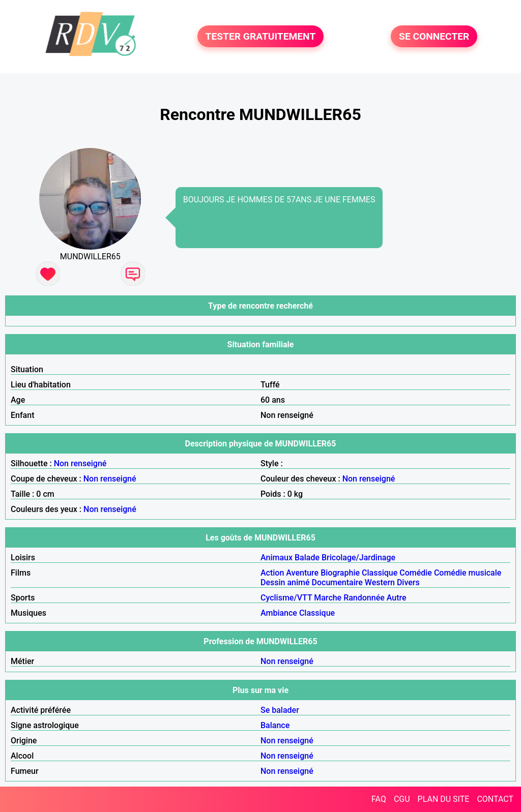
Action (272, 573)
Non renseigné (80, 463)
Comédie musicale (468, 573)
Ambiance (279, 613)
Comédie (416, 573)
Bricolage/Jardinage (358, 558)
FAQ (379, 799)
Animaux (277, 558)
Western (380, 582)
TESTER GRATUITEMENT (261, 36)
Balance (275, 725)
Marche (328, 598)
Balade (307, 558)
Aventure (302, 573)
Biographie (340, 573)
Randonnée (364, 598)
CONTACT (495, 799)
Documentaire (337, 582)
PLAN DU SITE (444, 799)
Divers (408, 582)
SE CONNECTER (434, 36)
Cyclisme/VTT (286, 598)
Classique (380, 573)
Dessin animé (285, 582)
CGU (402, 799)
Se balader (280, 710)
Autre (397, 598)
